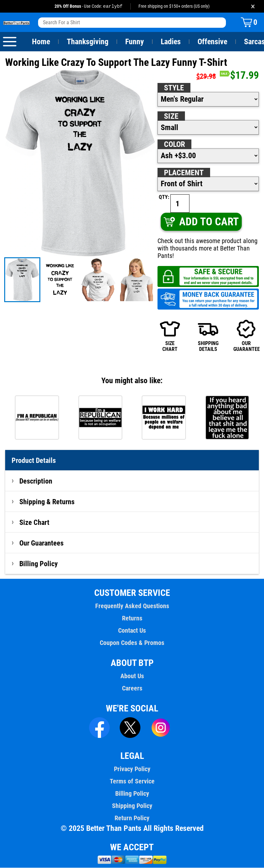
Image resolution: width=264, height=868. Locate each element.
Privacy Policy (132, 769)
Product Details (34, 461)
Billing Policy (38, 564)
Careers (132, 689)
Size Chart (34, 523)
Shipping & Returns (47, 502)
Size (171, 117)
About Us (132, 676)
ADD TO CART (201, 222)
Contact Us (132, 631)
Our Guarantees (42, 543)
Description (36, 481)
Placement (184, 173)
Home (41, 42)
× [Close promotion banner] (253, 6)
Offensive (212, 42)
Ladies (171, 42)
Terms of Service (132, 781)
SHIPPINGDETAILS (208, 336)
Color (175, 145)
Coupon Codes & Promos (132, 643)
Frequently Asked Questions (132, 606)
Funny (134, 42)
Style (174, 88)
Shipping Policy (132, 806)
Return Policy (132, 818)
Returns (132, 618)
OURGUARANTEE (246, 336)
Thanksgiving (88, 42)
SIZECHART (170, 336)
